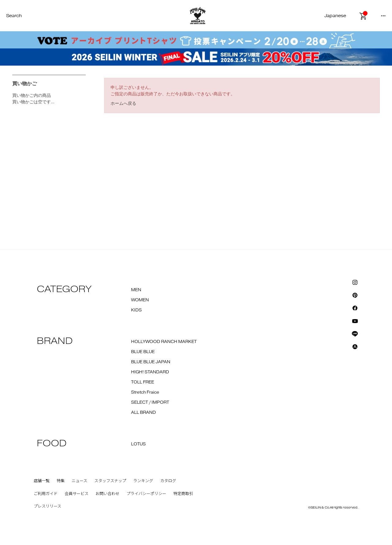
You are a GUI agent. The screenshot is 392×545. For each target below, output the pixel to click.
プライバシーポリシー (146, 494)
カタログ (168, 481)
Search (14, 16)
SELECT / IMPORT (150, 402)
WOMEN (140, 300)
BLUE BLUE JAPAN (151, 362)
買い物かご (24, 84)
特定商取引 (183, 494)
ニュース (79, 481)
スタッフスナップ (110, 481)
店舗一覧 (42, 481)
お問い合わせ (107, 494)
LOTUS (138, 444)
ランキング (143, 481)
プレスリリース (47, 506)
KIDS (136, 310)
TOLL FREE (143, 382)
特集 (61, 481)
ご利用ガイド (46, 494)
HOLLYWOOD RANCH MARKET (164, 342)
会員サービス (77, 494)
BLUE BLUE (143, 352)
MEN (136, 290)
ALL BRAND (143, 413)
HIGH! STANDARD (150, 372)
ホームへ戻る (123, 103)
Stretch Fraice (145, 392)
